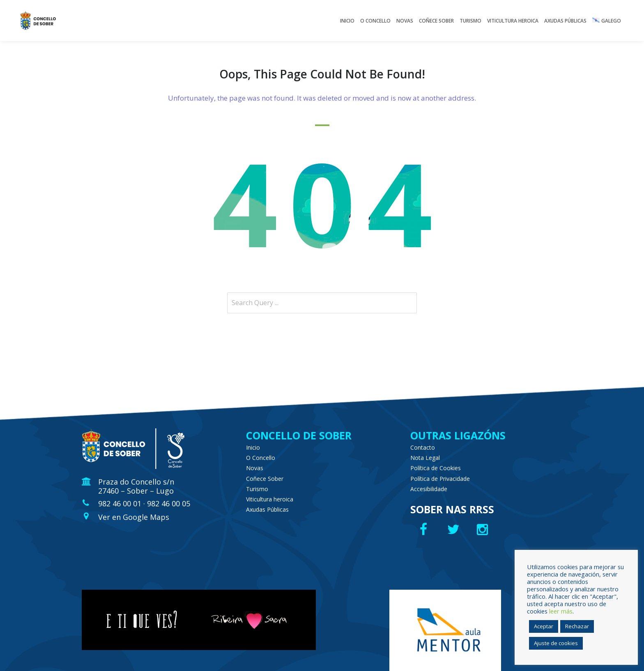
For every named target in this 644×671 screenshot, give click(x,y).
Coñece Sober (265, 479)
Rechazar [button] (577, 626)
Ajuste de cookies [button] (556, 643)
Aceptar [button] (544, 626)
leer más (561, 611)
